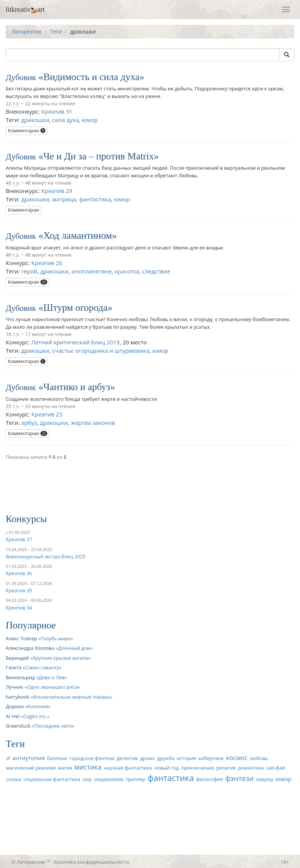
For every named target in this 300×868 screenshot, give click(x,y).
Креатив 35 (19, 590)
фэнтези (240, 778)
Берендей (17, 658)
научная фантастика (128, 768)
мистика (88, 767)
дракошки (35, 120)
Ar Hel (13, 716)
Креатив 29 (57, 191)
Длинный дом (74, 648)
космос (237, 758)
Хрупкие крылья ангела (60, 658)
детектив (127, 758)
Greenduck (18, 726)
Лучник (14, 687)
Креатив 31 (57, 111)
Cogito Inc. (35, 716)
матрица (64, 199)
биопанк (57, 758)
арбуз (29, 423)
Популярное (31, 625)
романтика (251, 768)
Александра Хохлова (30, 648)
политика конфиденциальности (91, 862)
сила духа (66, 120)
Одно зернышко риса (52, 687)
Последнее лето (53, 726)
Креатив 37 (19, 539)
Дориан (15, 706)
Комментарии (27, 131)
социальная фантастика (52, 779)
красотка (127, 271)
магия (65, 768)
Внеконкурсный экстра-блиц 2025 (46, 556)
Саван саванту (42, 667)
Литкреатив (26, 31)
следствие (156, 271)
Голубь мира (55, 638)
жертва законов (93, 423)
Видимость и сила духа (91, 77)
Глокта (14, 667)
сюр (87, 779)
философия (210, 779)
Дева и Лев (51, 677)
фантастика (95, 199)
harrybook (18, 697)
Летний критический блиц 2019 (75, 342)
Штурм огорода (76, 308)
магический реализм (31, 768)
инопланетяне (91, 271)
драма (147, 758)
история (187, 758)
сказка (14, 779)
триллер (136, 779)
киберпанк (211, 758)
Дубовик (21, 77)
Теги (56, 31)
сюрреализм (108, 779)
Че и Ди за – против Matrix (99, 156)
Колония (38, 706)
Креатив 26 (47, 263)
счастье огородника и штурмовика (101, 350)
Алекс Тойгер (21, 638)
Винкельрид (20, 677)
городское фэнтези (92, 758)
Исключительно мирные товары (71, 697)
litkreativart (25, 10)
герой (30, 271)
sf (8, 758)
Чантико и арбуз (77, 387)
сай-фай (276, 768)
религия (226, 768)
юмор (90, 120)
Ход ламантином (78, 235)
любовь (259, 758)
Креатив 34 (19, 608)
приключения (197, 768)
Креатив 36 (19, 573)
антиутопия (28, 758)
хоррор (265, 779)
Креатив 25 (47, 414)
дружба (166, 758)
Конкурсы (26, 519)
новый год (166, 768)
